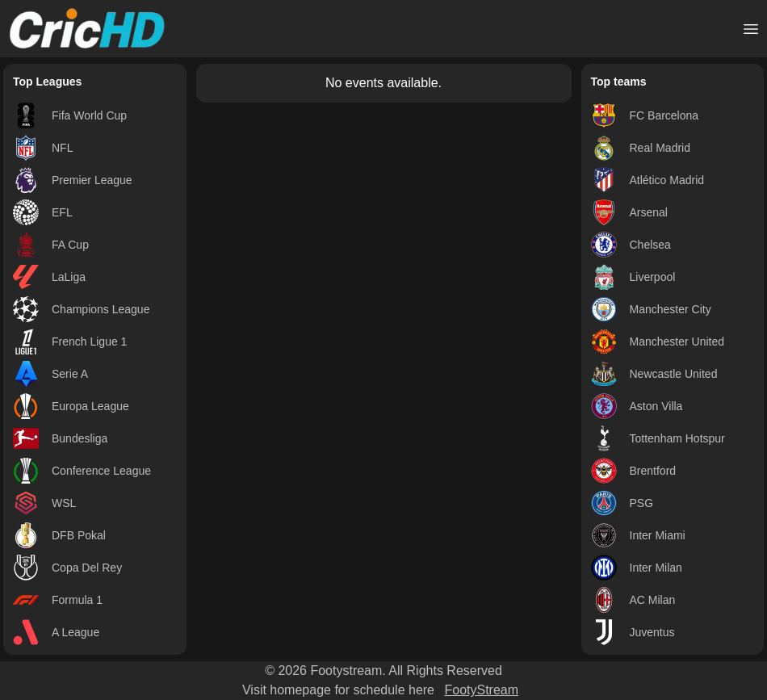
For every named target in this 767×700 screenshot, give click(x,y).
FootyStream (481, 690)
